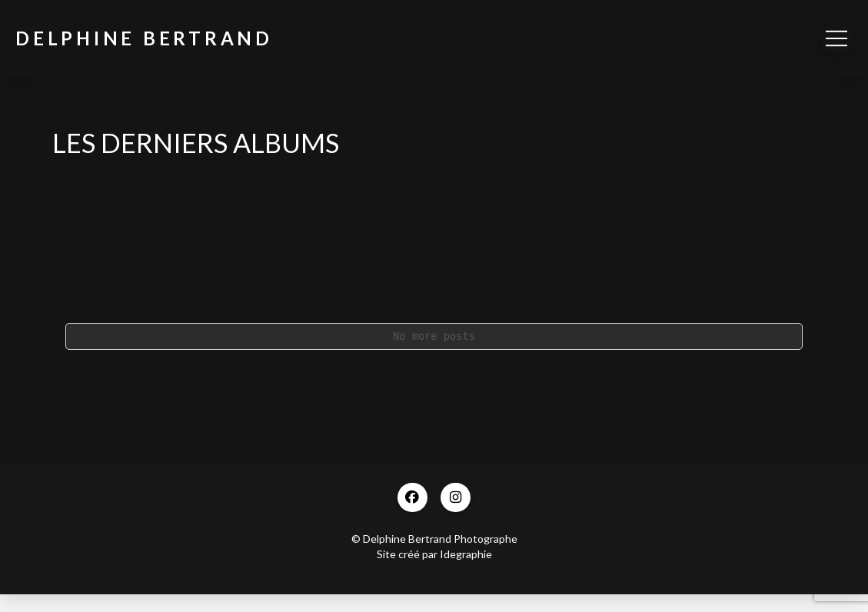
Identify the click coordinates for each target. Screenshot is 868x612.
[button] (836, 38)
